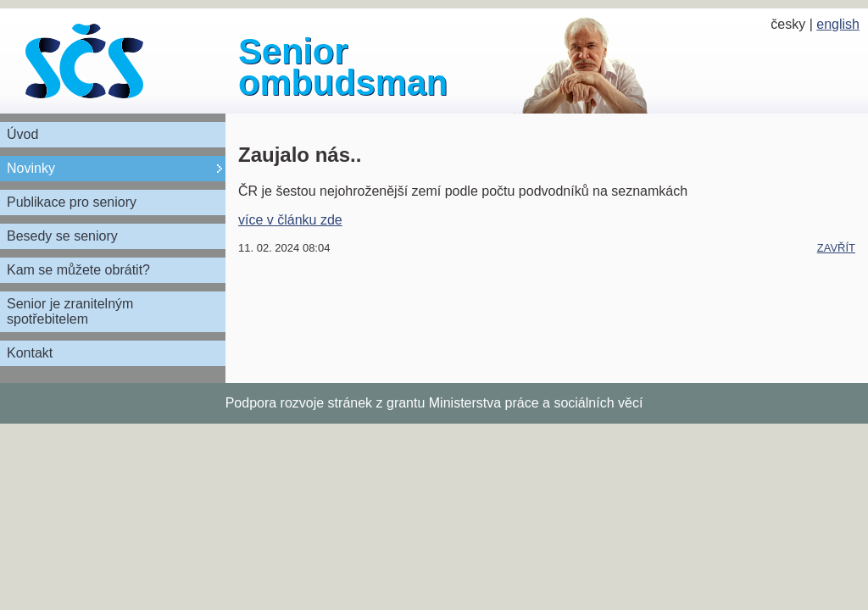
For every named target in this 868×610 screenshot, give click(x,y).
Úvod (22, 134)
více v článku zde (290, 220)
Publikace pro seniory (72, 202)
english (838, 24)
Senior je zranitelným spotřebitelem (70, 311)
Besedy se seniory (62, 236)
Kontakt (30, 353)
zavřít (836, 248)
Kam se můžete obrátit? (78, 270)
